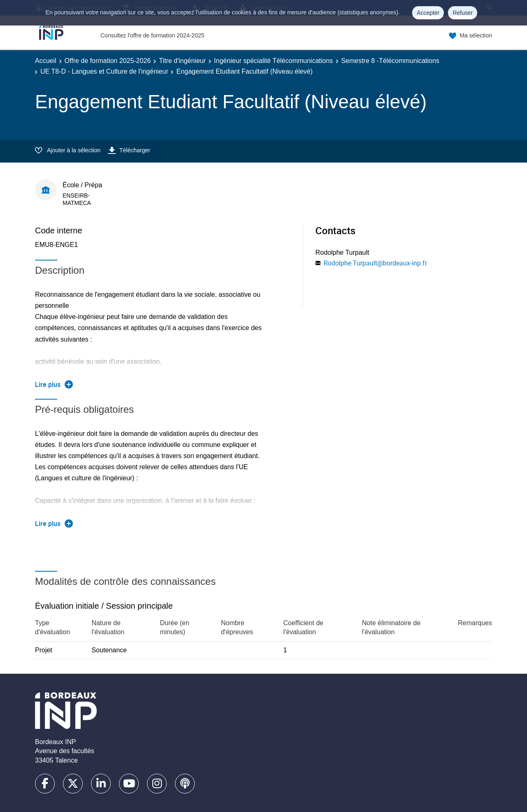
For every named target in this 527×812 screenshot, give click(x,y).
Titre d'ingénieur (182, 61)
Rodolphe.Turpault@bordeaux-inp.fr (375, 263)
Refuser (463, 13)
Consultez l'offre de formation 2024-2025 (152, 35)
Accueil (46, 61)
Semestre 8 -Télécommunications (390, 61)
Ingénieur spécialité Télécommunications (274, 61)
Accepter (428, 13)
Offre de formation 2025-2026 (108, 61)
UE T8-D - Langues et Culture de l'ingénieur (104, 71)
